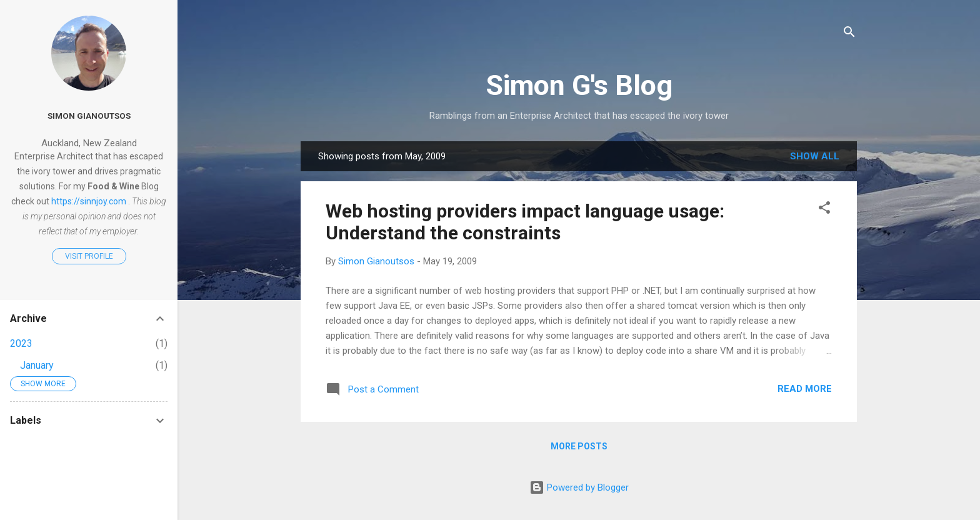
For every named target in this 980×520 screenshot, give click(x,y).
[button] (824, 210)
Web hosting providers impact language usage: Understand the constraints (525, 222)
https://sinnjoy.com (89, 201)
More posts (579, 446)
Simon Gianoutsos (89, 116)
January (37, 365)
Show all (815, 156)
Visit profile (89, 256)
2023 (21, 343)
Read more (805, 389)
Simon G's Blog (579, 85)
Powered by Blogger (579, 487)
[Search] (849, 34)
